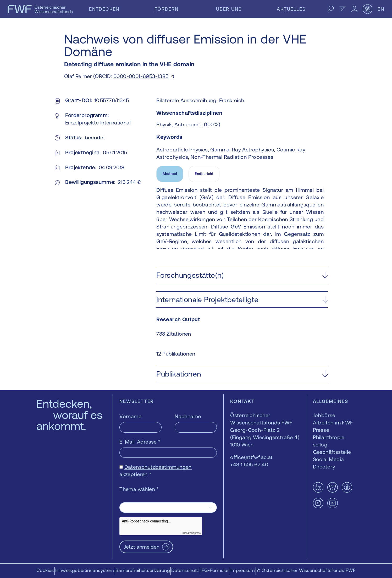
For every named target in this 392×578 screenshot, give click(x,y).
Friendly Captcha (191, 533)
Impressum (243, 570)
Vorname (130, 416)
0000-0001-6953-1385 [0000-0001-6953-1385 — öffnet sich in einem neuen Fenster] (141, 76)
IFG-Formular (215, 570)
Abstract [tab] (170, 174)
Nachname (188, 416)
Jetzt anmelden (142, 547)
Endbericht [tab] (204, 174)
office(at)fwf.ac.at (252, 457)
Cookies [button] (45, 570)
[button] (242, 275)
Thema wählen (139, 489)
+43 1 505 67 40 (249, 464)
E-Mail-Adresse (140, 442)
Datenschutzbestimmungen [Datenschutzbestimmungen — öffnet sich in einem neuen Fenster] (158, 467)
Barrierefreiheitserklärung (143, 570)
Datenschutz (185, 570)
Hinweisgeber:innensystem (85, 570)
